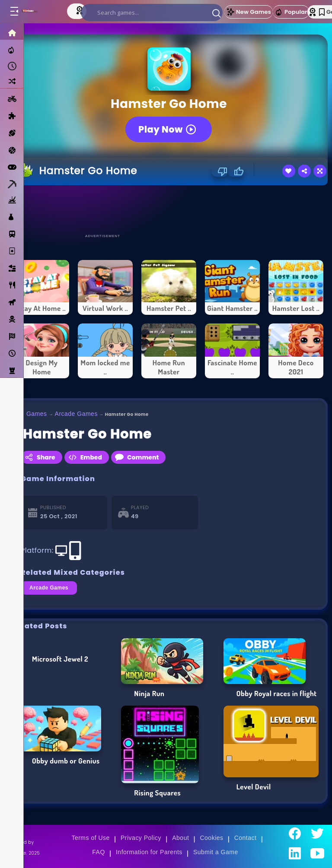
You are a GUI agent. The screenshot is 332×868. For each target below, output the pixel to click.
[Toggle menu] (14, 12)
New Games (249, 12)
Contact (246, 838)
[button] (217, 13)
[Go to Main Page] (38, 12)
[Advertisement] (169, 209)
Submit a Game (216, 852)
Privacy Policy (141, 838)
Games (37, 414)
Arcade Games (76, 414)
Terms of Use (90, 838)
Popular (291, 12)
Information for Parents (149, 852)
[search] (152, 13)
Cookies (211, 838)
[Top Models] (80, 10)
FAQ (99, 852)
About (180, 838)
